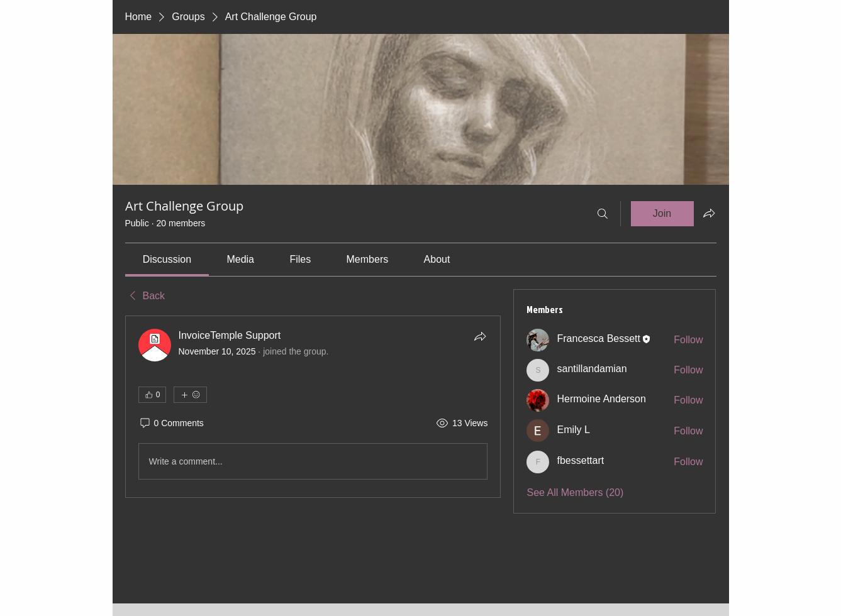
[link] (167, 259)
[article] (313, 407)
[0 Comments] (171, 424)
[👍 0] (152, 395)
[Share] (480, 336)
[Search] (603, 214)
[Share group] (709, 213)
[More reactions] (190, 395)
